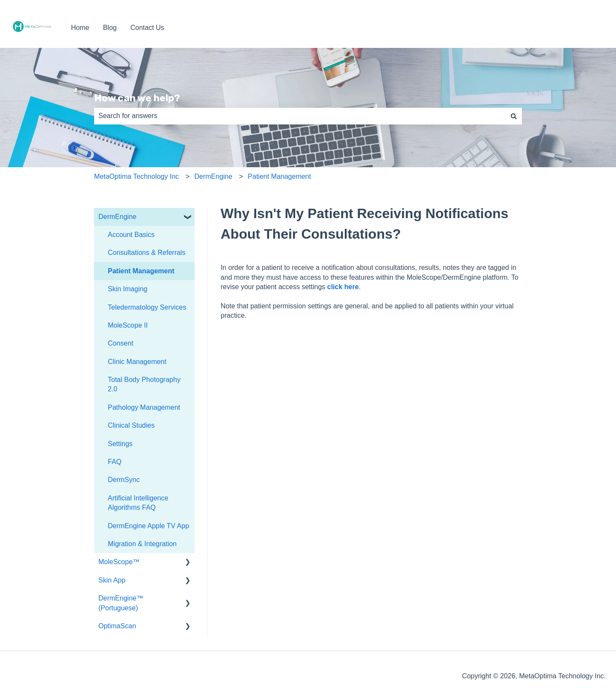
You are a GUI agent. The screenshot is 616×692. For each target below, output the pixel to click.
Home (80, 28)
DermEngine (213, 176)
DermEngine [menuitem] (117, 217)
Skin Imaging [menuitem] (128, 289)
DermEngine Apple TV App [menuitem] (148, 526)
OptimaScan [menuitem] (117, 626)
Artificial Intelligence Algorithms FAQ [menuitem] (138, 503)
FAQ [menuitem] (115, 462)
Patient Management (279, 176)
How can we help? (137, 98)
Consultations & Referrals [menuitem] (147, 253)
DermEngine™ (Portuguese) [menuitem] (121, 603)
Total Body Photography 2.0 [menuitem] (144, 384)
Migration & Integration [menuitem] (142, 544)
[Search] (514, 116)
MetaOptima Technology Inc (136, 176)
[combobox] (300, 116)
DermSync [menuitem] (124, 480)
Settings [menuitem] (120, 444)
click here (343, 287)
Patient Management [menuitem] (141, 271)
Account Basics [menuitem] (131, 235)
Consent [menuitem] (121, 343)
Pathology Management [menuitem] (144, 407)
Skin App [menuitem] (112, 580)
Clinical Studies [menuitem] (131, 425)
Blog (110, 28)
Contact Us (147, 28)
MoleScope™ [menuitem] (119, 562)
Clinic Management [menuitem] (137, 362)
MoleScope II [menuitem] (128, 325)
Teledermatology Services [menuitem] (147, 307)
